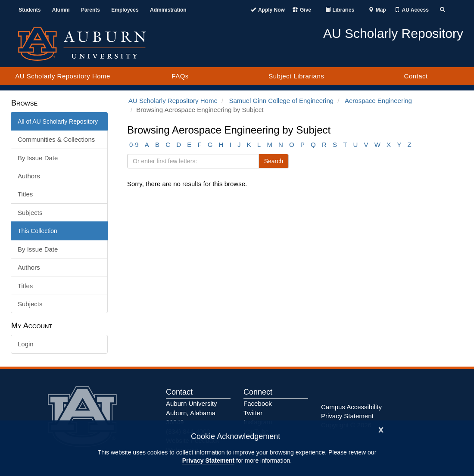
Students (30, 10)
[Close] (381, 429)
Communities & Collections (56, 139)
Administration (168, 10)
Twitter (253, 413)
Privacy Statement (208, 460)
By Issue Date (38, 158)
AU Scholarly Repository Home (63, 76)
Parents (90, 10)
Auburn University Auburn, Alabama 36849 (191, 413)
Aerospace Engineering (378, 101)
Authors (29, 176)
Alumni (61, 10)
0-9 (134, 145)
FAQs (180, 76)
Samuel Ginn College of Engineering (281, 101)
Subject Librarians (296, 76)
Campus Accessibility (351, 407)
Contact (416, 76)
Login (26, 344)
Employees (125, 10)
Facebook (258, 403)
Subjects (30, 213)
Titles (25, 194)
